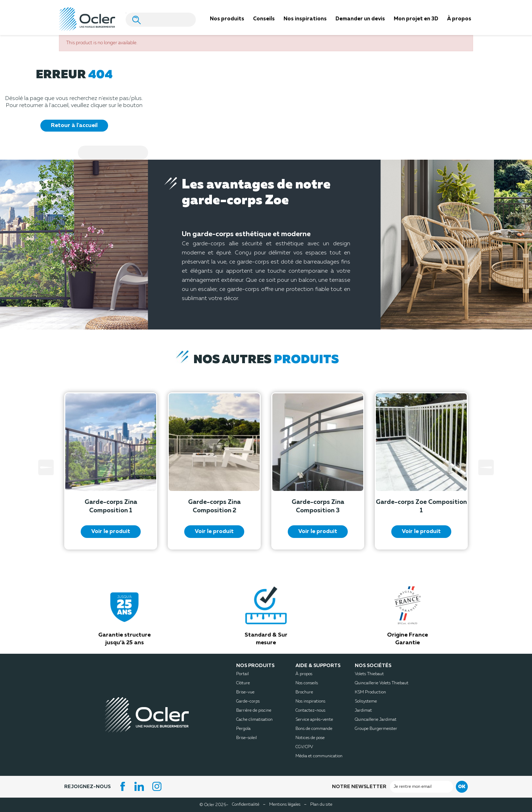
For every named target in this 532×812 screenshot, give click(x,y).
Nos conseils (307, 683)
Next (486, 467)
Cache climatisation (254, 720)
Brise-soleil (247, 738)
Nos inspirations (310, 701)
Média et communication (319, 756)
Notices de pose (310, 738)
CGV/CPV (304, 747)
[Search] (161, 20)
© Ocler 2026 (214, 805)
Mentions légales (285, 805)
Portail (242, 674)
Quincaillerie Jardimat (376, 720)
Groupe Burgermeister (376, 729)
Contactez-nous (310, 711)
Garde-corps (248, 701)
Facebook (123, 786)
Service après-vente (314, 720)
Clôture (243, 683)
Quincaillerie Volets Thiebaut (382, 683)
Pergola (243, 729)
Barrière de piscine (254, 711)
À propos (304, 674)
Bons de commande (314, 729)
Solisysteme (366, 701)
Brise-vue (245, 692)
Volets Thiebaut (369, 674)
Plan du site (321, 805)
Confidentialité (246, 805)
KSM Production (370, 692)
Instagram (158, 786)
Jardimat (363, 711)
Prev (46, 467)
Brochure (304, 692)
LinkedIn (140, 786)
